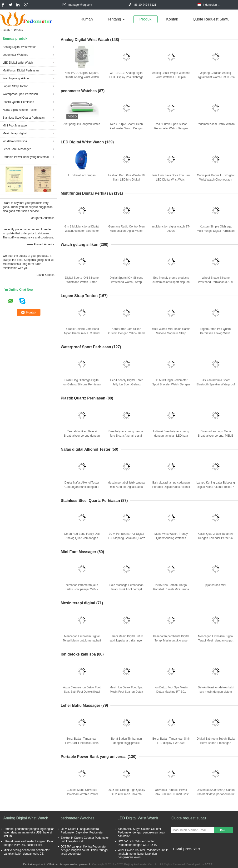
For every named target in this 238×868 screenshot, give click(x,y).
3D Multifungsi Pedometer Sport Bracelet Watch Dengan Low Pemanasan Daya (171, 384)
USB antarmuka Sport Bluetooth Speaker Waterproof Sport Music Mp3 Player (216, 384)
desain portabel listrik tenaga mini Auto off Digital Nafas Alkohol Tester (126, 487)
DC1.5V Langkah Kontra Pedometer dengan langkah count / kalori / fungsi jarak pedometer (84, 850)
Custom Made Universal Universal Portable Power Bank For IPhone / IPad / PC (82, 794)
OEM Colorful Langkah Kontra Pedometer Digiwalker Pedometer (82, 831)
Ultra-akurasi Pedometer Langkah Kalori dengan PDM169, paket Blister (29, 843)
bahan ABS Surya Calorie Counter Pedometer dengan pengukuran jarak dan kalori (141, 833)
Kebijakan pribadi (34, 864)
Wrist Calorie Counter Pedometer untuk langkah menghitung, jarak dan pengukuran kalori (143, 854)
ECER (209, 864)
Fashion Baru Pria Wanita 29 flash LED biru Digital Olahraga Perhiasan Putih (126, 180)
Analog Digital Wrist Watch (19, 47)
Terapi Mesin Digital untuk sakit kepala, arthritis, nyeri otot (126, 641)
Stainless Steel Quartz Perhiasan (24, 118)
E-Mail (178, 849)
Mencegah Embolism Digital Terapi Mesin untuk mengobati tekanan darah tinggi (82, 641)
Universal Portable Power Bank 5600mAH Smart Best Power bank (171, 794)
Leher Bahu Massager (17, 149)
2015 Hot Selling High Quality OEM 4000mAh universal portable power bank (126, 794)
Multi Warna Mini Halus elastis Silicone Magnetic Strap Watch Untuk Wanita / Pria (171, 333)
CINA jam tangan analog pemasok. (70, 864)
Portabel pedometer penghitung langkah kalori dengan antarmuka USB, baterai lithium (29, 833)
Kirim (224, 830)
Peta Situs (192, 849)
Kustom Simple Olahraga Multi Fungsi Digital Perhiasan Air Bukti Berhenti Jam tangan (216, 231)
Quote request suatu (211, 19)
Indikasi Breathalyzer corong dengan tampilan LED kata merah (171, 436)
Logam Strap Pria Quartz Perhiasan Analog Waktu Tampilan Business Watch (216, 333)
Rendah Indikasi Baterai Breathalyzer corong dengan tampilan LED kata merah (82, 436)
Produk (146, 19)
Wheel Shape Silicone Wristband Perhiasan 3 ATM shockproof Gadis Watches (216, 282)
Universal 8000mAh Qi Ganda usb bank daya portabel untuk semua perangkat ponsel (216, 794)
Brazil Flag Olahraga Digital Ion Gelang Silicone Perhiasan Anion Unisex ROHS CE (82, 384)
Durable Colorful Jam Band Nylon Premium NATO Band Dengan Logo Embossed (82, 333)
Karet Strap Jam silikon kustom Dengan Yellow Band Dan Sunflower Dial (126, 333)
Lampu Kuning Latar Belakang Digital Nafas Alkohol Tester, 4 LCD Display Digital (216, 487)
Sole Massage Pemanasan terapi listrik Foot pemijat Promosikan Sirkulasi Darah (126, 589)
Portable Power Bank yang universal (26, 157)
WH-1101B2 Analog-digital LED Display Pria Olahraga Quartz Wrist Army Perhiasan (126, 77)
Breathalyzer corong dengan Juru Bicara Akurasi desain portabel (126, 436)
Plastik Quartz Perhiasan (18, 102)
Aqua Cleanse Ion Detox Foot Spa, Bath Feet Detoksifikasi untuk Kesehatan (82, 692)
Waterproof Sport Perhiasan (20, 94)
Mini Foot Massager (15, 126)
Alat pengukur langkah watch (82, 124)
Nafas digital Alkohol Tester (20, 110)
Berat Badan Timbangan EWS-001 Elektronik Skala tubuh (82, 743)
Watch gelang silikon (16, 78)
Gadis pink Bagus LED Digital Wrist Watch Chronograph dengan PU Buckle (216, 180)
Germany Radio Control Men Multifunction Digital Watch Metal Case (126, 231)
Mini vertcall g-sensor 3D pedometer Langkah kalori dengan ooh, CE (27, 852)
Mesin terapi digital (15, 133)
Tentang (114, 19)
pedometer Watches (15, 55)
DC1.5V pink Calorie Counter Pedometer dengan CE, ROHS (137, 843)
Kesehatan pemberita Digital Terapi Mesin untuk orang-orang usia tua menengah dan (171, 641)
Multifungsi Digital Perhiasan (21, 71)
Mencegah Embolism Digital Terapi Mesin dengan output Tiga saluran (216, 641)
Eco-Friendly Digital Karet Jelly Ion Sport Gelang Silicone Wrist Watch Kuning (126, 384)
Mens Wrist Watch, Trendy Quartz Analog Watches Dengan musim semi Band (171, 538)
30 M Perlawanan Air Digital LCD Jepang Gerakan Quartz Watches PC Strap (126, 538)
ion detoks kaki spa (15, 141)
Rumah (87, 19)
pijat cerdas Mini (216, 585)
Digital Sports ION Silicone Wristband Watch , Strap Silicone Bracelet (82, 282)
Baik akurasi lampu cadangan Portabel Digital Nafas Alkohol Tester (171, 487)
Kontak (172, 19)
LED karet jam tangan (82, 175)
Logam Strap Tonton (15, 86)
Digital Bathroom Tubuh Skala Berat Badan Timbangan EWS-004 (216, 743)
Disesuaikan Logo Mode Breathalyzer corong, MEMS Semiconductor (216, 436)
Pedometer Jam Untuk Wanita (216, 124)
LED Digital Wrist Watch (18, 63)
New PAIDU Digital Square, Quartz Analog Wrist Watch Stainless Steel (82, 77)
